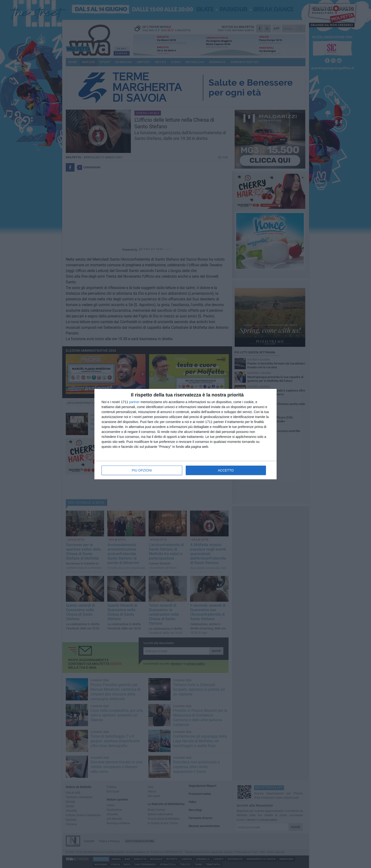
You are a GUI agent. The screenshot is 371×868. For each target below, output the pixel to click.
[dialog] (185, 434)
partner (134, 402)
